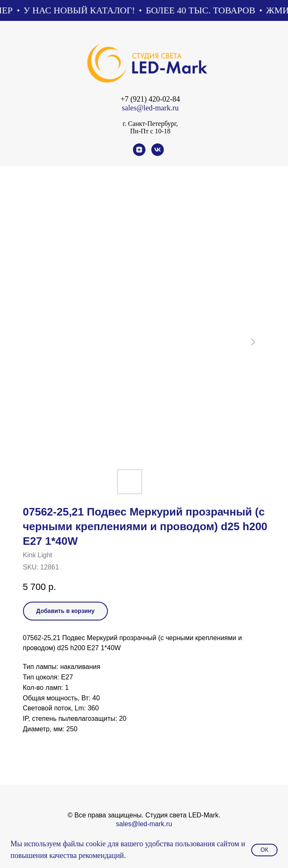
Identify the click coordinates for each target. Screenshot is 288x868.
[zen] (139, 154)
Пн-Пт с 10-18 (150, 131)
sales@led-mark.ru (150, 108)
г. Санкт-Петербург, (150, 124)
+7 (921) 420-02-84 (150, 99)
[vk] (158, 154)
